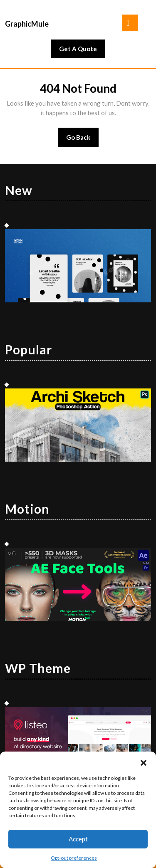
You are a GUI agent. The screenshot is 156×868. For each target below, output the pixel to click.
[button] (144, 762)
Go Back (83, 140)
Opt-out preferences (74, 858)
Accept (78, 839)
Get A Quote (82, 51)
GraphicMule (27, 24)
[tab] (130, 23)
